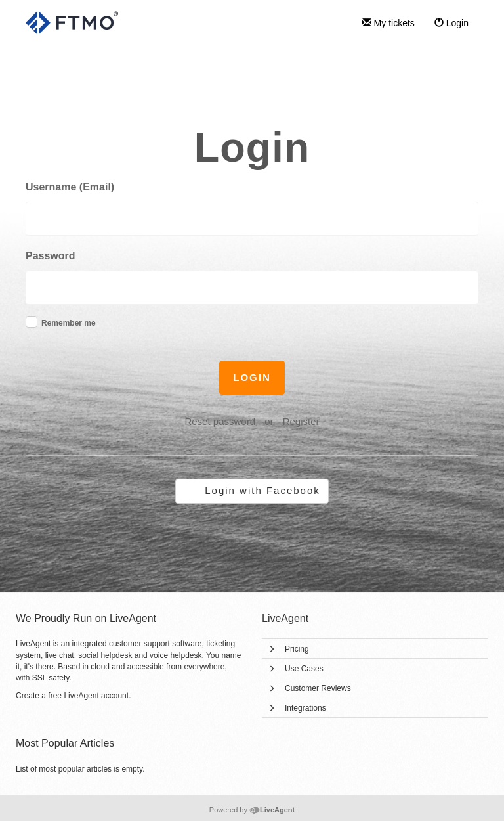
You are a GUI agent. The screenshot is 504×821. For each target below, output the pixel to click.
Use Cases (304, 669)
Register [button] (301, 421)
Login (451, 23)
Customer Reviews (318, 688)
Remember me (69, 323)
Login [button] (252, 377)
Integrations (305, 708)
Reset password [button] (220, 421)
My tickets (388, 23)
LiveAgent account (96, 696)
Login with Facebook (262, 490)
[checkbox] (31, 322)
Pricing (297, 649)
